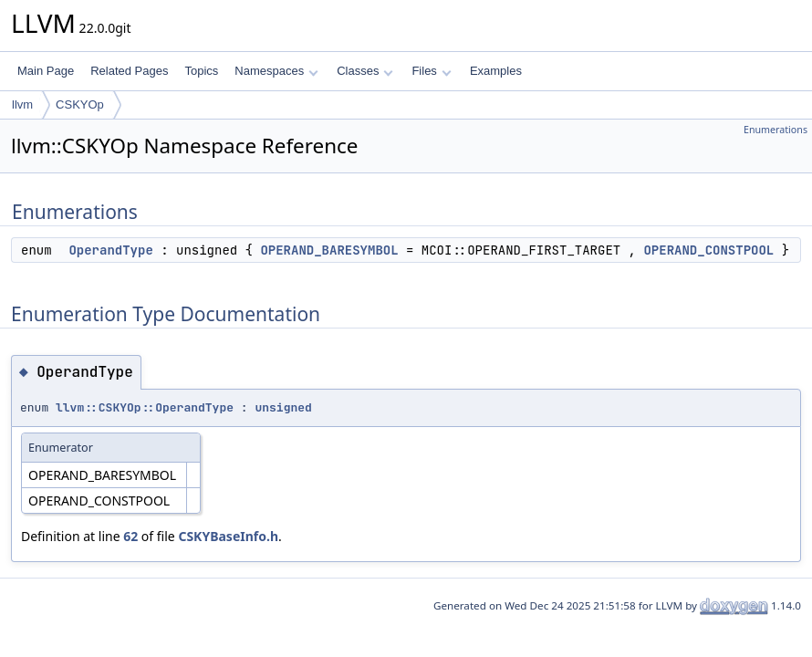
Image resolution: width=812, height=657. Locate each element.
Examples (496, 71)
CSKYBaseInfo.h (228, 536)
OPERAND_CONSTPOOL (708, 250)
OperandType (110, 250)
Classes (365, 71)
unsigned (283, 407)
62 (130, 536)
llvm (22, 104)
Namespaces (276, 71)
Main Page (46, 71)
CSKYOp (80, 104)
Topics (201, 71)
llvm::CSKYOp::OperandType (145, 407)
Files (431, 71)
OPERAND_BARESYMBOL (329, 250)
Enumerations (776, 130)
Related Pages (129, 71)
